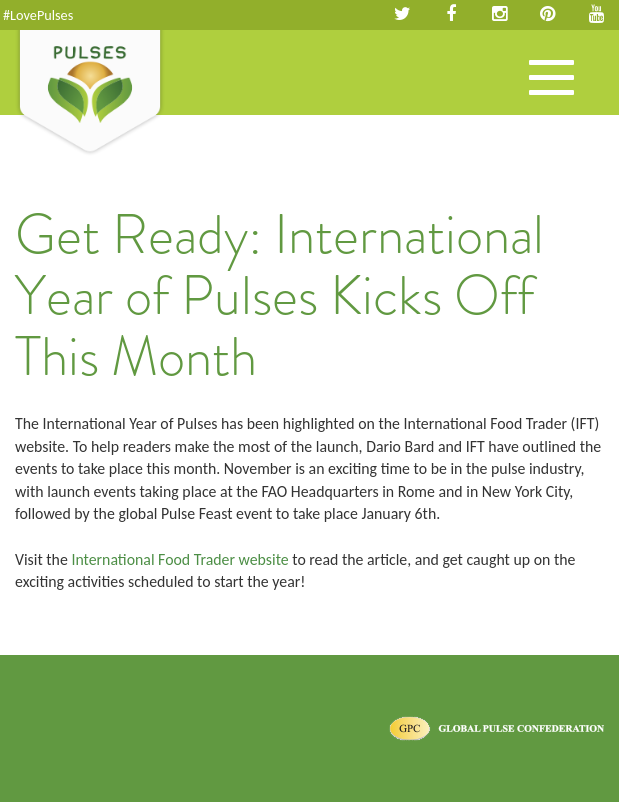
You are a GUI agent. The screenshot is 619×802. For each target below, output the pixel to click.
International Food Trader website (179, 559)
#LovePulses (38, 15)
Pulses (90, 93)
